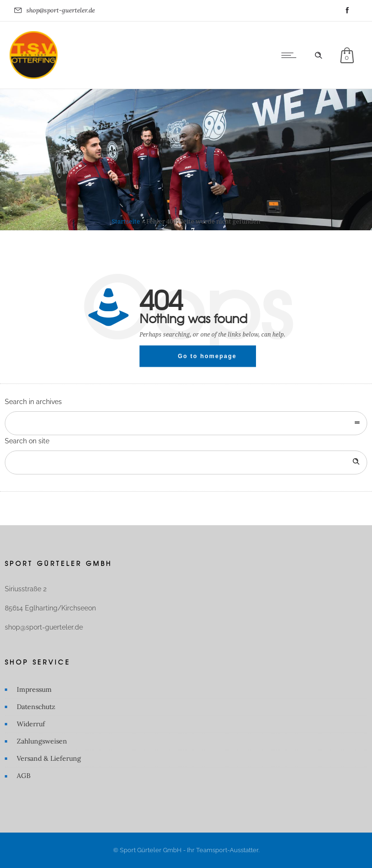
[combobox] (186, 423)
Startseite (126, 221)
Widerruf (31, 724)
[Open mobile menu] (291, 55)
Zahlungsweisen (42, 741)
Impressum (34, 689)
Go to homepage (207, 356)
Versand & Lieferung (49, 758)
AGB (24, 776)
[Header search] (318, 56)
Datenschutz (36, 707)
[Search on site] (186, 462)
